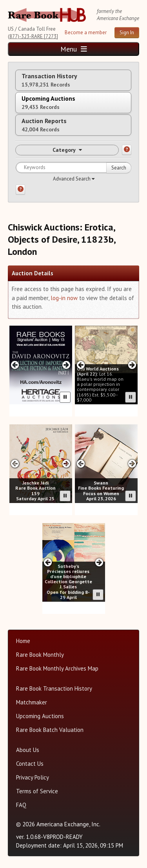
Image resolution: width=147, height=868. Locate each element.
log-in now (64, 298)
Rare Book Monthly (40, 655)
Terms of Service (37, 791)
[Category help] (127, 150)
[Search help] (20, 190)
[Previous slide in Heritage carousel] (15, 365)
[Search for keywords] (73, 168)
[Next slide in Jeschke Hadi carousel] (66, 463)
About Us (28, 750)
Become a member (86, 32)
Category (67, 150)
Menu (74, 49)
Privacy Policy (33, 777)
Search (119, 168)
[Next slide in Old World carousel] (132, 365)
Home (23, 641)
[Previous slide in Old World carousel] (81, 365)
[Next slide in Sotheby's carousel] (99, 562)
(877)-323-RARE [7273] (33, 36)
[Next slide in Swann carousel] (132, 463)
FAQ (21, 805)
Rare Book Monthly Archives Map (57, 668)
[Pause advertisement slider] (65, 397)
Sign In (127, 32)
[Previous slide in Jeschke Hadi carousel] (15, 463)
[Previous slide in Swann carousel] (81, 463)
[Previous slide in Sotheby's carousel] (48, 562)
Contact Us (30, 764)
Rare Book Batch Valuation (50, 730)
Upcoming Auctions (40, 716)
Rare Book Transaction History (54, 688)
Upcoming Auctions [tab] (48, 102)
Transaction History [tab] (49, 80)
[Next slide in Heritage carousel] (66, 365)
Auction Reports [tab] (44, 125)
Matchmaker (32, 702)
